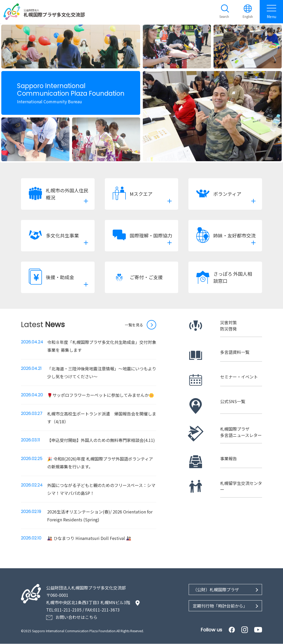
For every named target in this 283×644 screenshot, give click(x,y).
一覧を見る (134, 325)
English (248, 17)
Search (224, 17)
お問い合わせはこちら (77, 617)
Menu (271, 12)
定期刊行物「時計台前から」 (220, 606)
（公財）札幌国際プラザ (216, 590)
